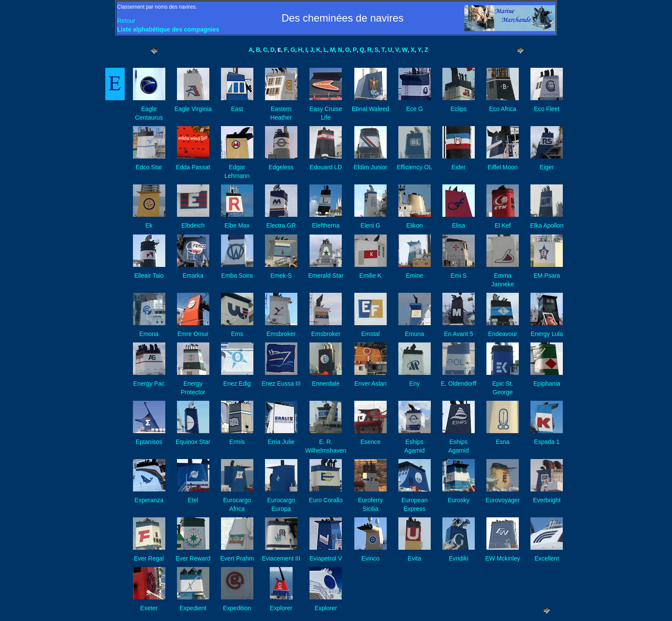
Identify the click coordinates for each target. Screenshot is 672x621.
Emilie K (371, 276)
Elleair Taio (149, 276)
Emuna (414, 334)
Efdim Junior (370, 167)
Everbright (547, 500)
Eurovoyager (503, 500)
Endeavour (503, 334)
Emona (149, 334)
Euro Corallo (326, 500)
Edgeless (281, 167)
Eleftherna (326, 225)
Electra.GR (281, 225)
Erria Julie (281, 442)
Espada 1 (547, 442)
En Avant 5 (459, 334)
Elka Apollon (547, 225)
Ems (237, 334)
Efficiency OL (414, 167)
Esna (503, 442)
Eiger (547, 167)
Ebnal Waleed (371, 109)
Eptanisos (149, 442)
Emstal (371, 334)
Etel (193, 500)
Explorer (281, 608)
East (237, 109)
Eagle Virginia (193, 109)
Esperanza (149, 500)
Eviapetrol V (326, 558)
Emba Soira (237, 276)
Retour (126, 21)
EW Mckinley (503, 558)
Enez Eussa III (281, 383)
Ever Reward (193, 558)
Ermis (237, 442)
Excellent (547, 558)
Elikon (414, 225)
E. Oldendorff (458, 383)
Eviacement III (281, 558)
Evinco (370, 558)
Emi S (459, 276)
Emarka (193, 276)
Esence (371, 442)
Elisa (458, 225)
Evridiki (459, 558)
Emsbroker (281, 334)
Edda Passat (193, 167)
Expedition (237, 608)
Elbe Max (237, 225)
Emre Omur (193, 334)
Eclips (459, 109)
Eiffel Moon (503, 167)
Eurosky (459, 500)
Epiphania (547, 383)
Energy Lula (547, 334)
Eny (414, 383)
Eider (459, 167)
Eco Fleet (547, 109)
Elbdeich (193, 225)
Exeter (149, 608)
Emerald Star (326, 276)
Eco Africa (503, 109)
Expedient (193, 608)
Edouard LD (326, 167)
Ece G (415, 109)
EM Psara (547, 276)
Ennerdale (326, 383)
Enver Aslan (371, 383)
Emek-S (281, 276)
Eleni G (370, 225)
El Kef (503, 225)
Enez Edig (237, 383)
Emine (415, 276)
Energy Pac (149, 383)
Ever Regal (149, 558)
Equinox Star (193, 442)
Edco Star (149, 167)
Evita (415, 558)
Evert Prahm (237, 558)
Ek (149, 225)
